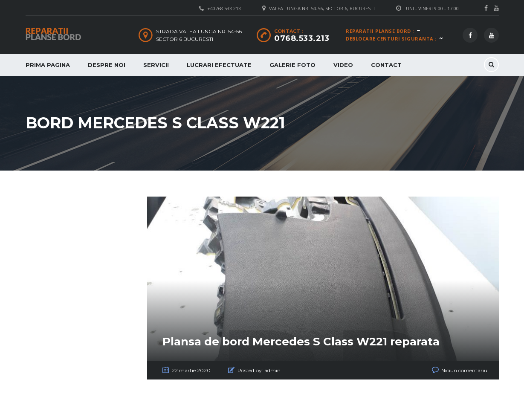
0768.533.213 (302, 38)
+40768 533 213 (224, 8)
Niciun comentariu (464, 370)
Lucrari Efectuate (219, 65)
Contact (386, 65)
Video (343, 65)
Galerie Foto (292, 65)
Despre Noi (107, 65)
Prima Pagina (48, 65)
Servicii (156, 65)
